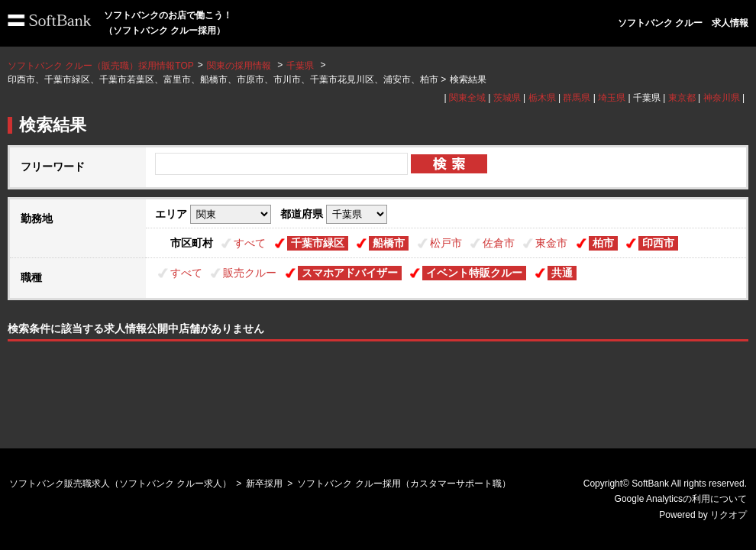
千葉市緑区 (318, 243)
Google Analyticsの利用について (681, 499)
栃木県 (542, 98)
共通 (562, 273)
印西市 (658, 243)
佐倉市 (499, 243)
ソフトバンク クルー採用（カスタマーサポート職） (404, 484)
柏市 (603, 243)
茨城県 (507, 98)
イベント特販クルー (474, 273)
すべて (250, 243)
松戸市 (446, 243)
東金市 (551, 243)
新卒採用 (264, 484)
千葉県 (300, 66)
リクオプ (729, 515)
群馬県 (577, 98)
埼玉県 (612, 98)
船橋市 (389, 243)
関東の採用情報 (240, 66)
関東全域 (467, 98)
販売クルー (250, 273)
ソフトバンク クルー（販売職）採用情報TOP (101, 66)
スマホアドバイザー (350, 273)
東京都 (682, 98)
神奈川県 (722, 98)
